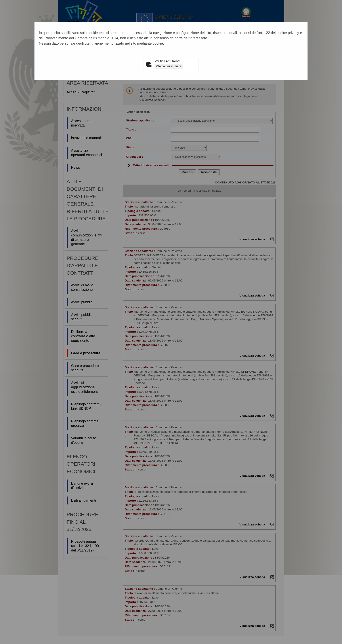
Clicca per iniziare (169, 66)
